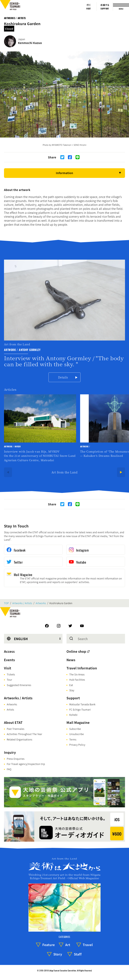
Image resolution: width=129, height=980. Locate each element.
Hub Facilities (77, 680)
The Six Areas (77, 674)
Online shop (76, 651)
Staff (78, 954)
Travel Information (82, 668)
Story (58, 954)
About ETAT (13, 722)
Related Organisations (20, 739)
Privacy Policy (77, 745)
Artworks (41, 603)
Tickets (11, 674)
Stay (72, 690)
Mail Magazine (78, 722)
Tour (9, 680)
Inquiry (10, 752)
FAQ (9, 769)
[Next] (121, 472)
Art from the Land (64, 472)
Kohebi (73, 715)
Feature (48, 945)
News (71, 660)
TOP (6, 603)
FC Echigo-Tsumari (80, 709)
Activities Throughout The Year (25, 734)
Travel (88, 945)
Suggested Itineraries (19, 685)
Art (68, 945)
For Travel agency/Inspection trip (26, 764)
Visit (8, 668)
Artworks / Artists (15, 18)
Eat (71, 685)
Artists (10, 709)
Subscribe (75, 729)
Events (9, 660)
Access (9, 651)
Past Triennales (16, 729)
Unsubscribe (77, 734)
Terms (73, 739)
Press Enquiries (16, 759)
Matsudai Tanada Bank (82, 704)
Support (73, 698)
